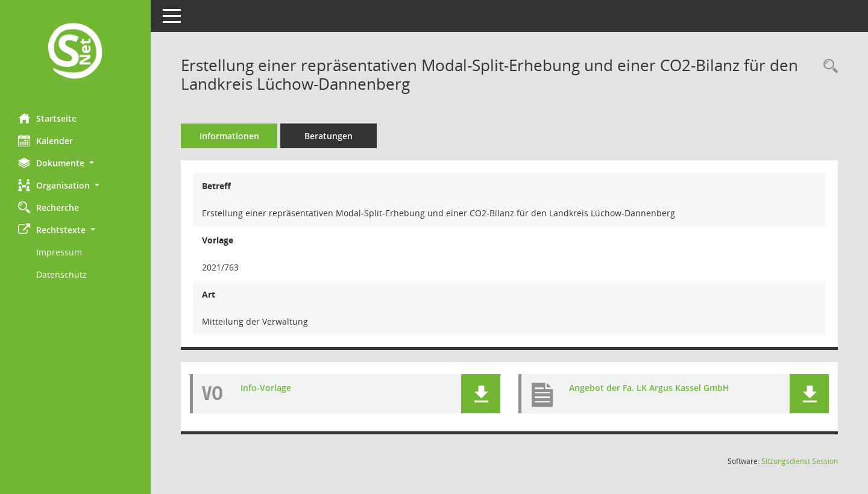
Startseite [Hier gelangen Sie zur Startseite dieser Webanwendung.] (47, 118)
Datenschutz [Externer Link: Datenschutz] (61, 274)
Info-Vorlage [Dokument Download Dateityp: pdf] (266, 388)
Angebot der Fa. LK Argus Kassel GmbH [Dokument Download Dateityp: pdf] (649, 388)
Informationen (229, 136)
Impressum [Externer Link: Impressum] (59, 252)
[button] (75, 163)
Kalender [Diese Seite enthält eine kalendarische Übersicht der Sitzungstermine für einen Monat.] (46, 140)
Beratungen (329, 136)
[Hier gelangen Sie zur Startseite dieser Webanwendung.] (75, 52)
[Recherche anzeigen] (828, 67)
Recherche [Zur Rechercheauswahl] (49, 207)
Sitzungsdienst (800, 461)
